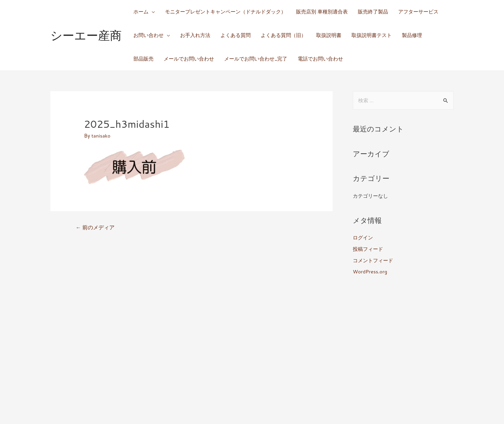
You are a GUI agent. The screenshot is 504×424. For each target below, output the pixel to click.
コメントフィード (373, 260)
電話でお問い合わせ (320, 59)
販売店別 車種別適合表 (322, 12)
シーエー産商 (86, 35)
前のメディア (95, 228)
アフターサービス (418, 12)
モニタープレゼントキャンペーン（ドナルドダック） (225, 12)
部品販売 (143, 59)
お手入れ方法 (195, 35)
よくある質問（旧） (283, 35)
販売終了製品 (373, 12)
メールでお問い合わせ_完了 (256, 59)
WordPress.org (370, 272)
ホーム (141, 12)
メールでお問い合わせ (189, 59)
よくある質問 (236, 35)
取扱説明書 (329, 35)
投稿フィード (368, 249)
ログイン (363, 238)
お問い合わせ (149, 35)
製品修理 (412, 35)
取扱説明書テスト (372, 35)
